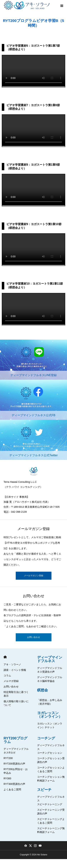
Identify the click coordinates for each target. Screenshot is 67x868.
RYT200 (8, 758)
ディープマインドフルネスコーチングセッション (51, 749)
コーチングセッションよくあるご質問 (51, 769)
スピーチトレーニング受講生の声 (51, 812)
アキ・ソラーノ (12, 664)
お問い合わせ (34, 637)
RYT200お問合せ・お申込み (16, 771)
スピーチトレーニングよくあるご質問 (51, 821)
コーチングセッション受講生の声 (51, 760)
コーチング (46, 738)
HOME (5, 657)
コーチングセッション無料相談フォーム (51, 779)
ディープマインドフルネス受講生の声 (50, 670)
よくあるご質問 (12, 789)
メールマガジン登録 (34, 576)
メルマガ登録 (11, 681)
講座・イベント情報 (15, 670)
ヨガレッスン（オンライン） (50, 715)
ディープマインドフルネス (50, 659)
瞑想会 (43, 690)
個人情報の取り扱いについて (16, 703)
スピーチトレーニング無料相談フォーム (51, 830)
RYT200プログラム (15, 740)
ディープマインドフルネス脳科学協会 (50, 679)
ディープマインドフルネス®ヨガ (16, 751)
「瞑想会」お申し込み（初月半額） (50, 702)
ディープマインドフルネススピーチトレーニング (51, 801)
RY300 (7, 778)
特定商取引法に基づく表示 (16, 694)
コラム (7, 675)
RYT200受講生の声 (14, 764)
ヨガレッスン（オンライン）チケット (50, 725)
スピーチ (44, 790)
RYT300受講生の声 (14, 784)
